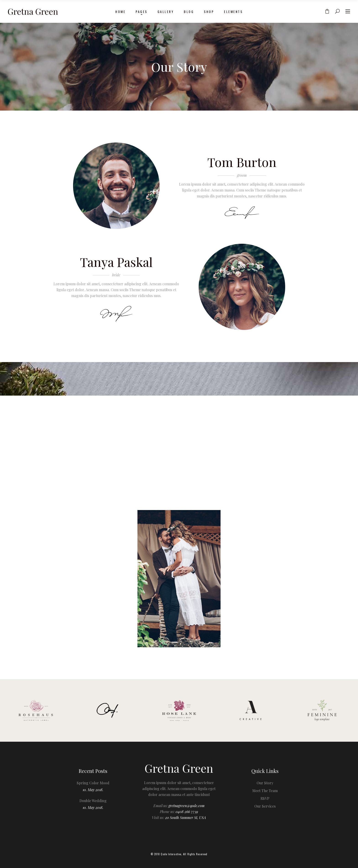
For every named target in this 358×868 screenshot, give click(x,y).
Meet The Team (265, 791)
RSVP (265, 798)
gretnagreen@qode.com (187, 806)
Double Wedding (93, 801)
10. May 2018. (93, 790)
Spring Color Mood (93, 783)
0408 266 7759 (187, 812)
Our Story (265, 783)
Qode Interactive (171, 854)
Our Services (265, 806)
